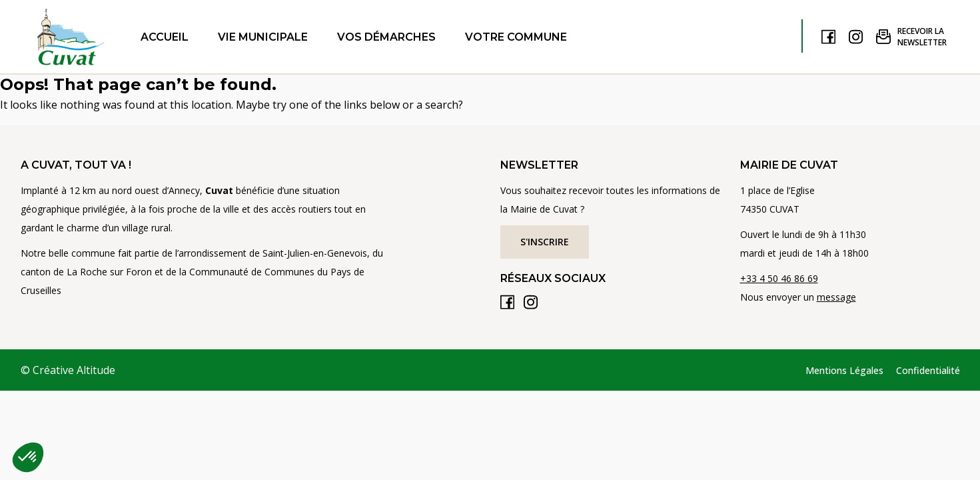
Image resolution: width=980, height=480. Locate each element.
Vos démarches (386, 37)
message (836, 297)
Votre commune (516, 37)
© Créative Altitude (68, 370)
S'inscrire (545, 242)
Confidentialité (928, 370)
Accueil (165, 37)
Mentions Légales (844, 370)
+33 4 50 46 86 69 (779, 278)
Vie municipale (263, 37)
